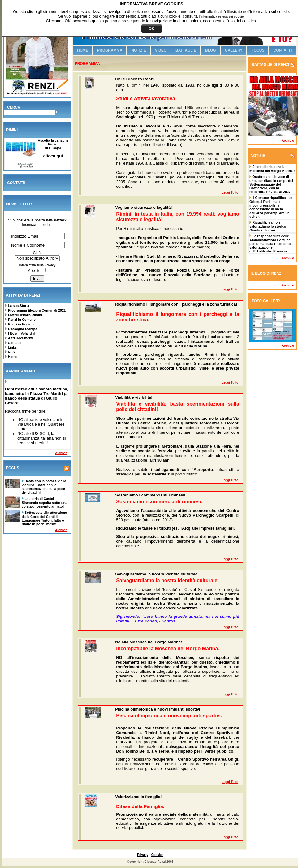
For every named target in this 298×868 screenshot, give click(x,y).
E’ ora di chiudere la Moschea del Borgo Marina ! (272, 169)
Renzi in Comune (22, 320)
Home (12, 357)
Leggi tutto (230, 193)
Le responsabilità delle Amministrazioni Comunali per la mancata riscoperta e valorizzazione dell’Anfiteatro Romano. (271, 244)
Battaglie (186, 50)
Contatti (14, 343)
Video (161, 50)
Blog (211, 50)
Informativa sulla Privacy (37, 265)
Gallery (234, 50)
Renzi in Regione (22, 324)
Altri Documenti (21, 338)
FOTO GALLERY (266, 301)
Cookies (157, 855)
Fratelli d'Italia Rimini (25, 315)
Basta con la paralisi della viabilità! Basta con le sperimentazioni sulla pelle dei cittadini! (44, 487)
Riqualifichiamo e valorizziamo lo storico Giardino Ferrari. (268, 226)
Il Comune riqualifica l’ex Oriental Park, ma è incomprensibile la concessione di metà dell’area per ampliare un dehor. (271, 207)
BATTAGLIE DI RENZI (270, 65)
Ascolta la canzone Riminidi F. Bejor (53, 148)
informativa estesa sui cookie (222, 17)
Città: (37, 253)
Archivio (61, 453)
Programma (110, 50)
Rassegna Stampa (23, 329)
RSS (11, 352)
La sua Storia (18, 306)
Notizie (138, 50)
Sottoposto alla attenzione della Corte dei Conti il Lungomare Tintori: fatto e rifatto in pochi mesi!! (44, 518)
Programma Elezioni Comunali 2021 (37, 310)
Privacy (143, 855)
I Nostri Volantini (22, 333)
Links (12, 347)
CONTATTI (16, 183)
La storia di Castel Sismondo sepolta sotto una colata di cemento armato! (44, 503)
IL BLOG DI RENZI (267, 273)
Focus (258, 50)
